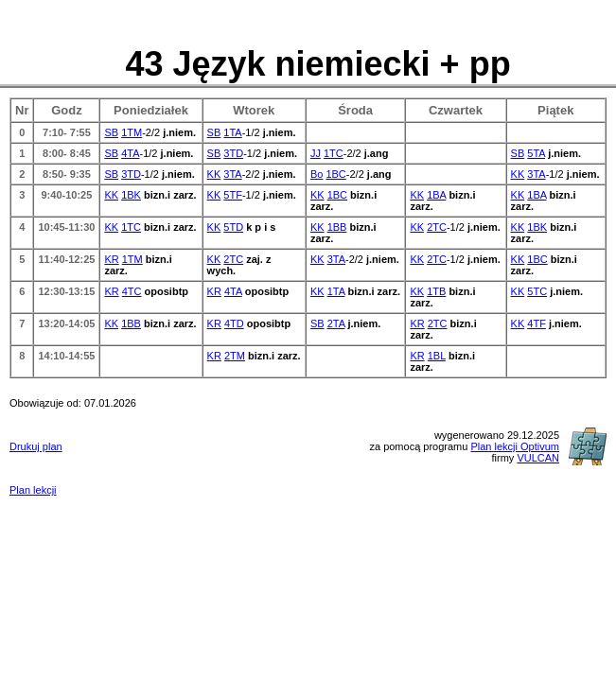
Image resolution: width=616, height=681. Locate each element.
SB (111, 132)
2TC (437, 227)
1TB (436, 291)
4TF (537, 323)
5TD (233, 227)
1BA (436, 195)
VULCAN (538, 458)
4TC (132, 291)
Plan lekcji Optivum (515, 446)
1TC (334, 153)
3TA (232, 174)
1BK (131, 195)
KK (214, 174)
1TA (232, 132)
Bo (317, 174)
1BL (437, 356)
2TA (336, 323)
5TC (537, 291)
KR (111, 259)
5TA (536, 153)
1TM (132, 132)
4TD (234, 323)
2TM (235, 356)
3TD (233, 153)
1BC (335, 174)
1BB (337, 227)
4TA (130, 153)
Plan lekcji (33, 490)
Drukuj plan (36, 446)
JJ (316, 153)
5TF (233, 195)
